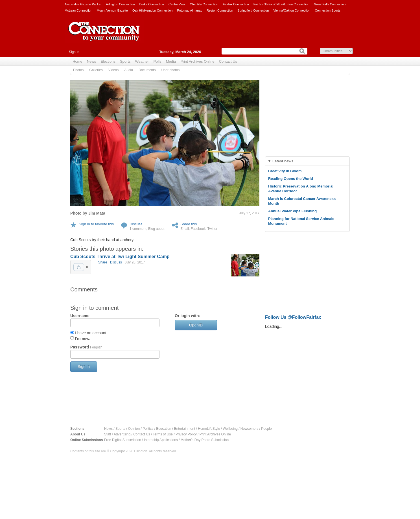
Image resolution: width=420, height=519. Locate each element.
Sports (125, 61)
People (266, 429)
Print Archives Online (197, 61)
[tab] (307, 161)
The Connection (104, 36)
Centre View (177, 4)
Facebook (198, 229)
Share (103, 262)
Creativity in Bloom (285, 171)
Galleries (96, 70)
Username (80, 316)
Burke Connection (151, 4)
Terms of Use (163, 434)
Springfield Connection (253, 10)
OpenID (196, 325)
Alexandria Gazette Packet (83, 4)
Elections (108, 61)
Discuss (136, 224)
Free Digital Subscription (123, 440)
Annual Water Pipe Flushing (292, 211)
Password (86, 347)
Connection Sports (328, 10)
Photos (78, 70)
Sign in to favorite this (96, 224)
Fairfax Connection (236, 4)
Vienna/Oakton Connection (292, 10)
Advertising (122, 434)
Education (164, 429)
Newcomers (249, 429)
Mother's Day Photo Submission (205, 440)
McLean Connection (78, 10)
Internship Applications (161, 440)
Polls (157, 61)
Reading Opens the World (291, 179)
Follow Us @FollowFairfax (293, 317)
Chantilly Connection (204, 4)
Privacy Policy (186, 434)
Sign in (74, 52)
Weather (142, 61)
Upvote (79, 267)
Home (77, 61)
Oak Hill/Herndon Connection (152, 10)
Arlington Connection (120, 4)
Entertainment (185, 429)
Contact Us (228, 61)
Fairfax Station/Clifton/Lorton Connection (281, 4)
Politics (148, 429)
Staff (108, 434)
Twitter (212, 229)
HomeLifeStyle (209, 429)
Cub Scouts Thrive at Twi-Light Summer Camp (120, 257)
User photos (171, 70)
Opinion (134, 429)
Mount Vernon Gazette (112, 10)
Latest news (283, 161)
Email (185, 229)
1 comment (138, 229)
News (92, 61)
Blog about (156, 229)
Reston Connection (220, 10)
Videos (113, 70)
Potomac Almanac (190, 10)
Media (171, 61)
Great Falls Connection (330, 4)
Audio (129, 70)
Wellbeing (230, 429)
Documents (147, 70)
